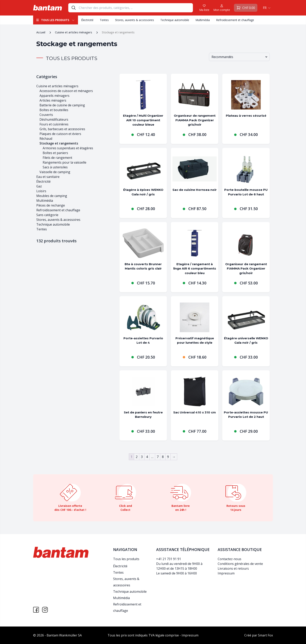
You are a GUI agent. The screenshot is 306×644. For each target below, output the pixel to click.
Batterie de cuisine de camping (62, 105)
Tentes (104, 20)
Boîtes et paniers (55, 153)
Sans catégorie (47, 215)
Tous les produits (56, 20)
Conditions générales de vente (240, 564)
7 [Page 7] (158, 457)
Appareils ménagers (54, 96)
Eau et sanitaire (48, 177)
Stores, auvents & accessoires (135, 20)
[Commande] (239, 57)
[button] (266, 8)
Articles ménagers (53, 100)
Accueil (41, 32)
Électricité (87, 20)
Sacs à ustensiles (55, 167)
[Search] (136, 8)
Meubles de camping (52, 196)
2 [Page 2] (137, 457)
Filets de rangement (57, 158)
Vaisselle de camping (55, 172)
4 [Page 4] (147, 457)
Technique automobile (175, 20)
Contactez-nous (229, 559)
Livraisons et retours (233, 568)
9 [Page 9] (168, 457)
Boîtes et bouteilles (54, 110)
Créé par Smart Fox (259, 635)
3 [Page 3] (142, 457)
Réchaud (46, 139)
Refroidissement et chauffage (235, 20)
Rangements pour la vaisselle (64, 162)
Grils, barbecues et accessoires (62, 129)
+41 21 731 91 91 (169, 559)
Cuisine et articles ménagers (74, 32)
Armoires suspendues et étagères (68, 148)
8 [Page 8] (163, 457)
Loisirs (41, 191)
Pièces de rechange (51, 205)
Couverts (46, 115)
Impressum (226, 573)
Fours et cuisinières (54, 124)
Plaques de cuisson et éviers (60, 134)
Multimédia (203, 20)
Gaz (39, 186)
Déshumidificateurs (54, 119)
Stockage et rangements (59, 143)
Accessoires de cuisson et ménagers (66, 91)
